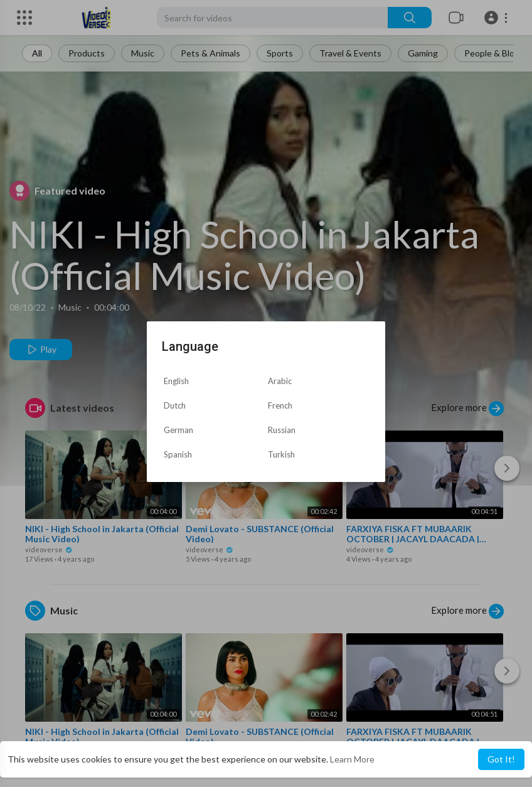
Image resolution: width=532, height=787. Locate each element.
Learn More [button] (352, 759)
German (178, 430)
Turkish (281, 454)
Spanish (178, 454)
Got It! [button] (501, 759)
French (280, 405)
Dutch (175, 405)
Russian (282, 430)
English (176, 381)
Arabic (280, 381)
